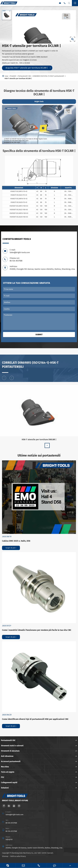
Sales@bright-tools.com (14, 815)
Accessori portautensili (11, 761)
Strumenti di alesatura (10, 751)
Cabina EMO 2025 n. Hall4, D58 (16, 541)
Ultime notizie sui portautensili (39, 456)
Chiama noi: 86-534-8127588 (16, 259)
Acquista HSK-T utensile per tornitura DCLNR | (28, 68)
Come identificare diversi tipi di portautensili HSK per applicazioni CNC (35, 719)
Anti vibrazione (7, 756)
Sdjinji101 (9, 839)
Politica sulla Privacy (18, 856)
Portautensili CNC (8, 740)
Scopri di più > (11, 548)
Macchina (5, 767)
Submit (39, 335)
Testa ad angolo (8, 772)
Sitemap (5, 856)
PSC (3, 777)
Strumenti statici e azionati (12, 746)
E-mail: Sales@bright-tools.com (20, 251)
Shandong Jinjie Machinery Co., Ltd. (24, 853)
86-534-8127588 (11, 823)
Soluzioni (5, 788)
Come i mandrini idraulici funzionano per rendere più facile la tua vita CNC (37, 630)
